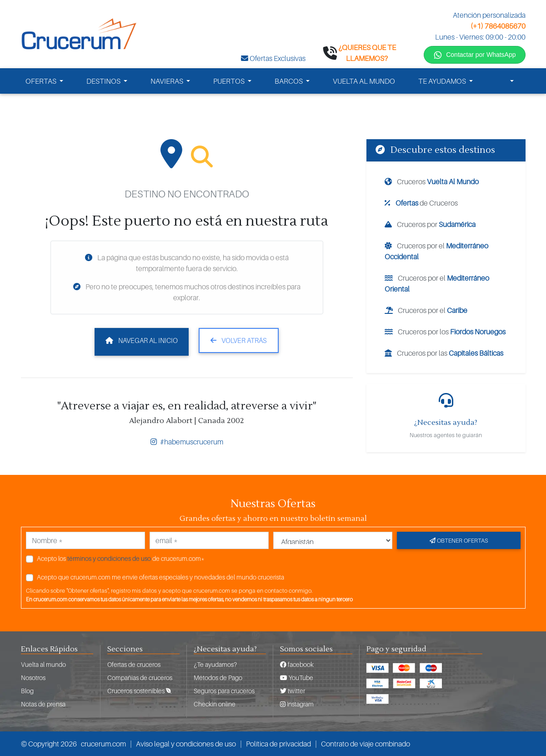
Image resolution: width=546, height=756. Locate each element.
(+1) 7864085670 (498, 26)
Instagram (297, 704)
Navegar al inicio (142, 340)
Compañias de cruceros (140, 678)
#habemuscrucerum (187, 442)
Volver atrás (239, 340)
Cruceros (432, 181)
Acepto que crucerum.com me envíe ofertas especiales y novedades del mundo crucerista (160, 577)
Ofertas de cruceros (134, 664)
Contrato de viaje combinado (366, 744)
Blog (27, 691)
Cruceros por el (436, 251)
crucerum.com (103, 744)
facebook (297, 664)
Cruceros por (430, 224)
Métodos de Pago (218, 678)
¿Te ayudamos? (215, 664)
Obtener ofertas (459, 540)
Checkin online (215, 704)
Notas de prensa (43, 704)
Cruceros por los (445, 332)
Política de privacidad (278, 744)
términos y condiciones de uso (109, 558)
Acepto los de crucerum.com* (121, 558)
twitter (293, 691)
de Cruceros (421, 203)
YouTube (297, 678)
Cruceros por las (444, 353)
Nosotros (33, 678)
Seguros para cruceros (224, 691)
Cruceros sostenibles (139, 691)
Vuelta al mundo (43, 664)
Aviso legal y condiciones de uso (186, 744)
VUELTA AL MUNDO (364, 81)
